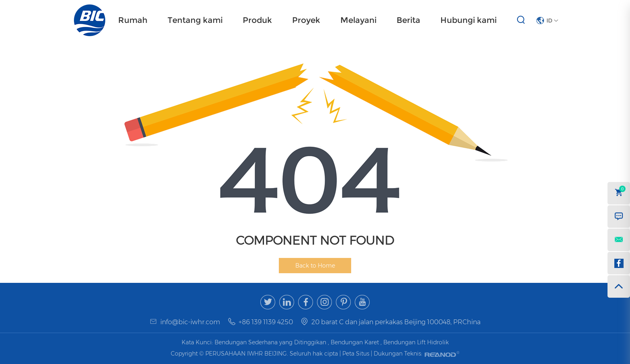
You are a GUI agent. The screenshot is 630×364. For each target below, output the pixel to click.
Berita (408, 20)
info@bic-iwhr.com (190, 322)
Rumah (133, 20)
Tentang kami (195, 20)
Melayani (358, 20)
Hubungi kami (468, 20)
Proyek (306, 20)
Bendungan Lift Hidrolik (416, 342)
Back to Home (315, 266)
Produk (257, 20)
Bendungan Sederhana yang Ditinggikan (270, 342)
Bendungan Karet (355, 342)
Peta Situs (357, 354)
